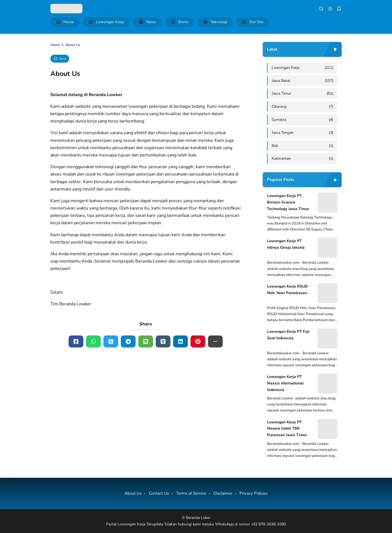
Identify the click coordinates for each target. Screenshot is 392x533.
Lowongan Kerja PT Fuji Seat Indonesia (288, 335)
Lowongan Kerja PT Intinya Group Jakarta (286, 244)
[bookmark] (339, 9)
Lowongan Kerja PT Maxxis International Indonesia (285, 383)
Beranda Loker (198, 518)
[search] (321, 9)
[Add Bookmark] (60, 59)
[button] (215, 341)
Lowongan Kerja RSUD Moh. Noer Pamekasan (287, 290)
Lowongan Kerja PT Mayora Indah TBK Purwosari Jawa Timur (287, 429)
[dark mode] (330, 9)
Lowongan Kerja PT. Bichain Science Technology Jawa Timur (288, 202)
